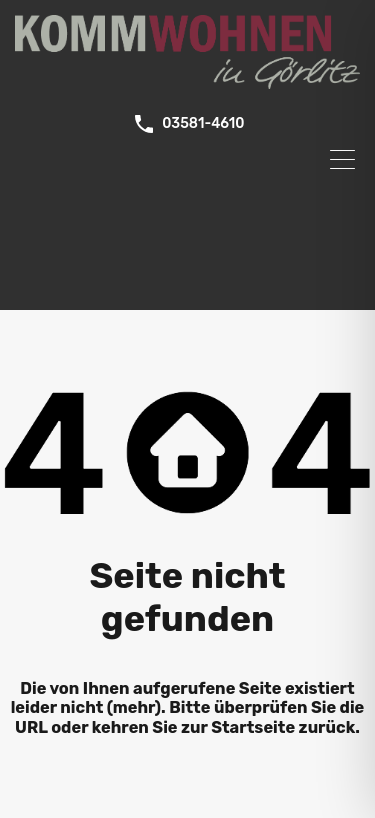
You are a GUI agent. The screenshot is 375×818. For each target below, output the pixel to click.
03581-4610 (203, 124)
